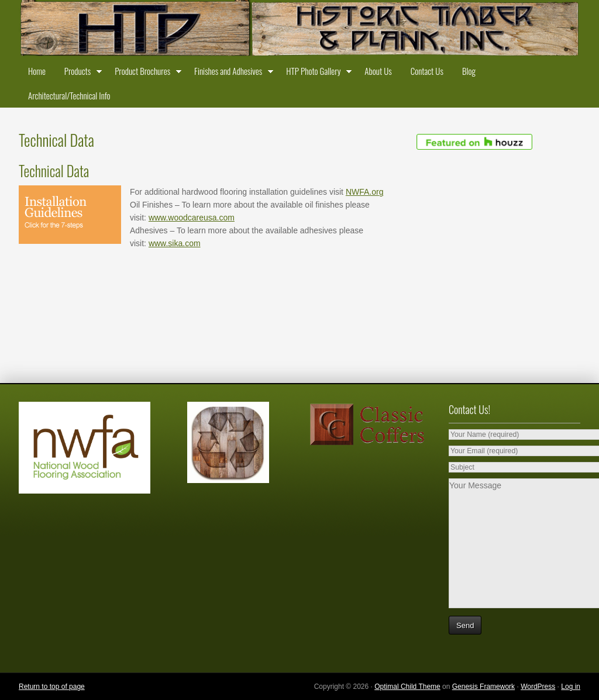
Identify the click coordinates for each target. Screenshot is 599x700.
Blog (469, 71)
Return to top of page (52, 687)
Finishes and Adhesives (231, 73)
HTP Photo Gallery (316, 73)
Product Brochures (145, 73)
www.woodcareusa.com (192, 218)
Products (80, 73)
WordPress (538, 687)
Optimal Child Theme (407, 687)
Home (37, 71)
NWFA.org (365, 192)
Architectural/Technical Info (69, 95)
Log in (571, 687)
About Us (378, 71)
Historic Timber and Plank (299, 29)
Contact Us (427, 71)
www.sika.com (175, 243)
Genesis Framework (483, 687)
